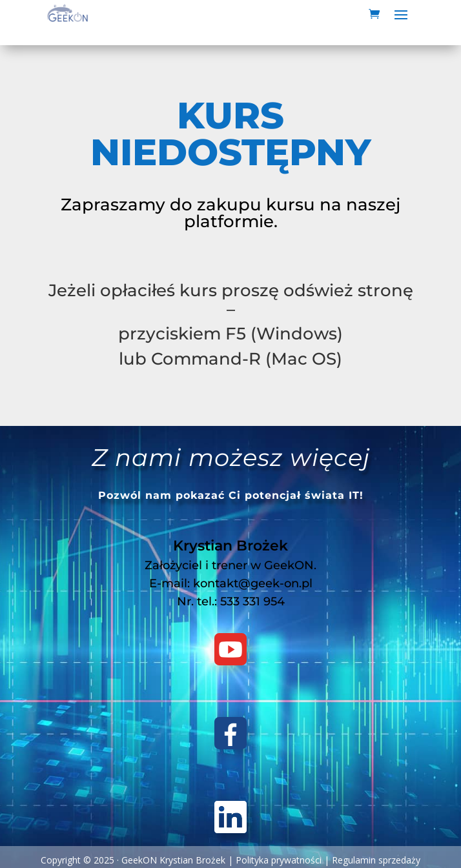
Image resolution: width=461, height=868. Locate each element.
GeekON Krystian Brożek (173, 860)
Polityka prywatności (279, 860)
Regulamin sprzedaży (376, 860)
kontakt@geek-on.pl (253, 583)
